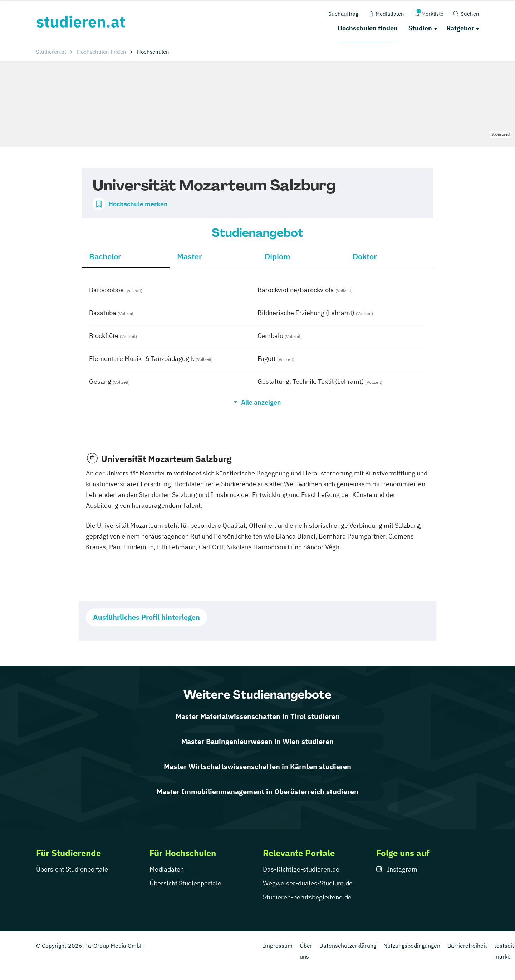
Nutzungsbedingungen (412, 946)
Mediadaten (167, 869)
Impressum (278, 946)
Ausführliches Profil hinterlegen (146, 617)
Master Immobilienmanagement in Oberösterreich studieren (257, 791)
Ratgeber (460, 28)
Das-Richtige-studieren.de (301, 869)
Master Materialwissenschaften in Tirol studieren (258, 716)
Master (190, 256)
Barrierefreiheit (467, 946)
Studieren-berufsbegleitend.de (307, 897)
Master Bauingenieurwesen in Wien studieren (257, 741)
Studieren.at (51, 52)
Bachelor (105, 256)
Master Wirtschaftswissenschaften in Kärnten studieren (257, 766)
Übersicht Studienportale (72, 869)
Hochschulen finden (368, 28)
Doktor (365, 256)
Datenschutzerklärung (348, 946)
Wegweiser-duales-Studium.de (308, 883)
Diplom (278, 256)
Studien (420, 28)
